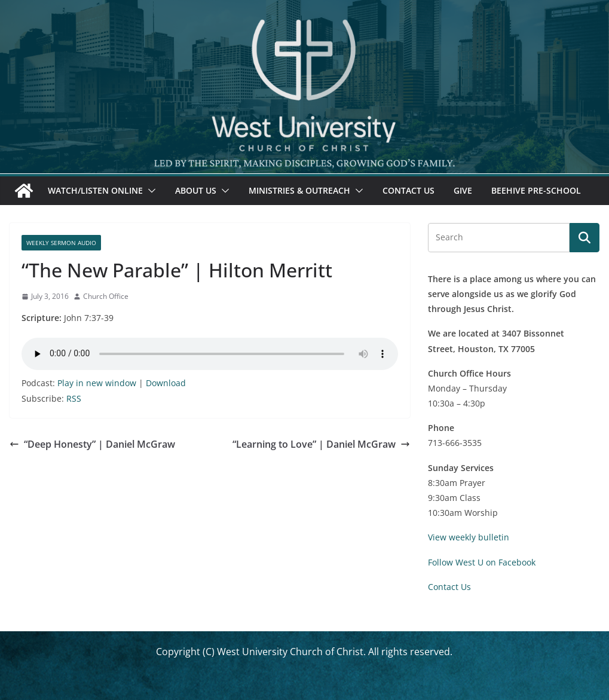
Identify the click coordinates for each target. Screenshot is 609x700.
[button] (149, 191)
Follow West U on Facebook (482, 562)
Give (463, 190)
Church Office (106, 296)
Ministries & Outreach (299, 190)
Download (166, 383)
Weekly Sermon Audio (61, 243)
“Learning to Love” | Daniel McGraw (321, 444)
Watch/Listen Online (95, 190)
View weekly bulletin (469, 537)
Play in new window (97, 383)
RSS (74, 398)
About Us (196, 190)
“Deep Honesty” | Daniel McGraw (92, 444)
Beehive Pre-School (536, 190)
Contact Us (408, 190)
